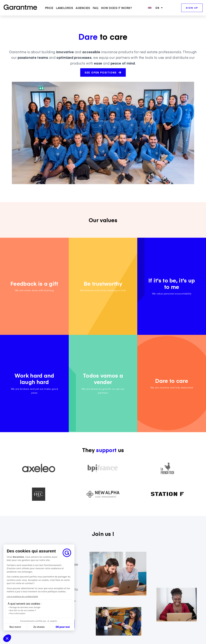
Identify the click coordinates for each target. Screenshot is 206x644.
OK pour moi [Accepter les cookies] (63, 627)
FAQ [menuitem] (96, 8)
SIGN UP (192, 8)
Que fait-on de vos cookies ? (23, 610)
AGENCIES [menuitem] (83, 8)
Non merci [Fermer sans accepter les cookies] (15, 627)
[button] (7, 638)
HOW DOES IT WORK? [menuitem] (117, 8)
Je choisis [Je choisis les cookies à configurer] (39, 627)
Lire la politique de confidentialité (22, 597)
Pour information (17, 613)
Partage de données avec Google (25, 607)
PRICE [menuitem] (49, 8)
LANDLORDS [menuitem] (65, 8)
